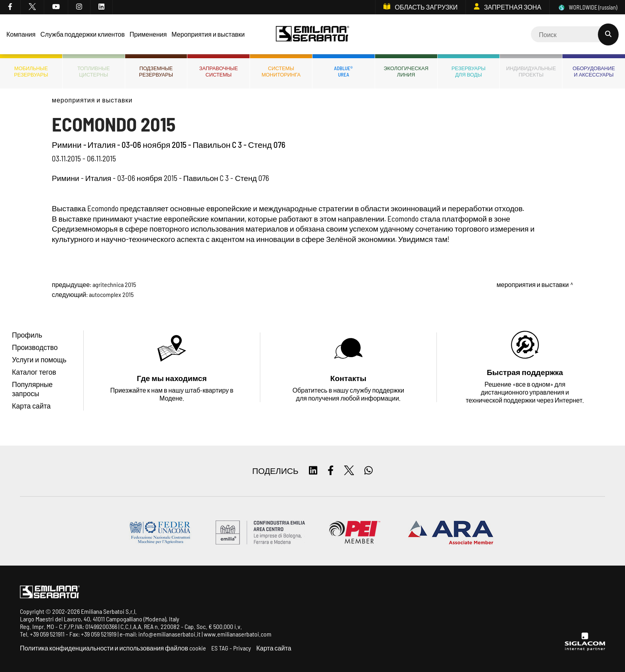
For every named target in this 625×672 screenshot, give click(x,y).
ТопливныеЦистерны (94, 71)
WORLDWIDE (587, 7)
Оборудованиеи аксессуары (594, 71)
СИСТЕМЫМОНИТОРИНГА (281, 71)
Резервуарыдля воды (469, 71)
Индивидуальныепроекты (531, 71)
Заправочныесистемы (219, 71)
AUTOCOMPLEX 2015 (111, 294)
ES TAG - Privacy (231, 648)
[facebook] (10, 7)
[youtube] (56, 7)
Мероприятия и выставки (92, 100)
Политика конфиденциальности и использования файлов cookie (113, 648)
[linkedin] (102, 7)
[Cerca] (575, 34)
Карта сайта (274, 648)
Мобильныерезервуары (31, 71)
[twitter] (32, 7)
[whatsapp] (369, 471)
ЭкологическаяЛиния (406, 71)
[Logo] (313, 34)
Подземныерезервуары (156, 71)
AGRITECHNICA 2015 (114, 284)
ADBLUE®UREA (343, 71)
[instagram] (79, 7)
